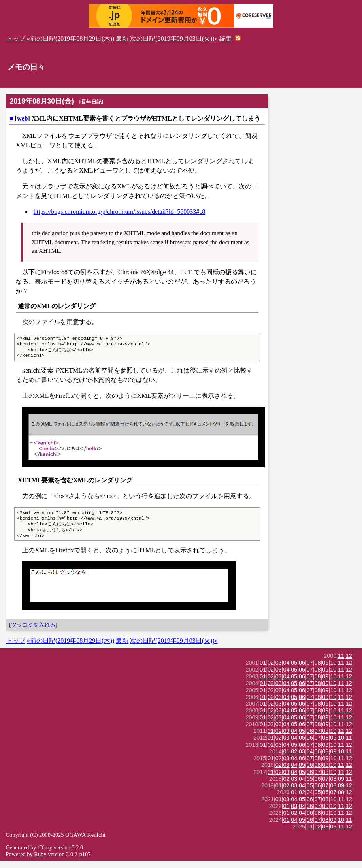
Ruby (40, 861)
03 (279, 670)
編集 (226, 39)
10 (333, 670)
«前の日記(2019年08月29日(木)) (71, 39)
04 (287, 670)
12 (349, 663)
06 (302, 670)
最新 (122, 39)
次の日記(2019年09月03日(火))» (174, 39)
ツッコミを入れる (33, 632)
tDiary (45, 855)
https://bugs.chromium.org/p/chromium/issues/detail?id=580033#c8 (119, 212)
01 (263, 670)
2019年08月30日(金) (42, 101)
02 (271, 670)
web (23, 118)
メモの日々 (26, 67)
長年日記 (91, 102)
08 (318, 670)
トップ (16, 39)
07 (310, 670)
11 (341, 663)
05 (294, 670)
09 (325, 670)
